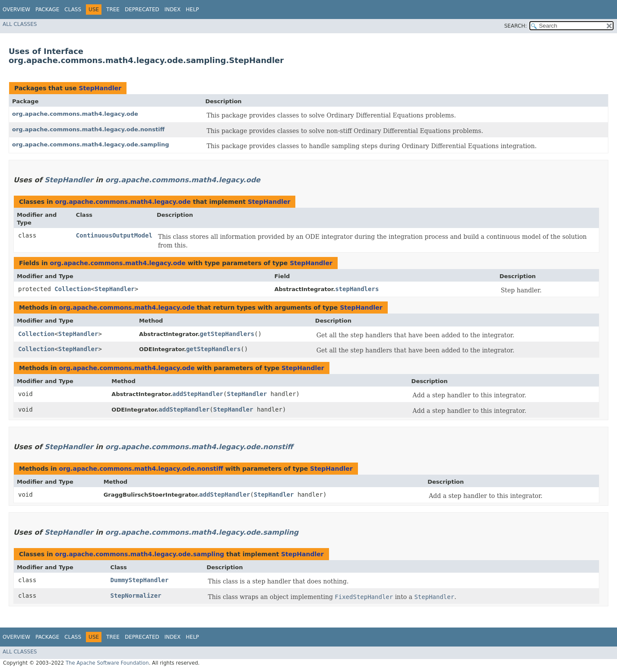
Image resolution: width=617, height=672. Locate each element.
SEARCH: (516, 26)
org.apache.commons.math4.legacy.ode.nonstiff (88, 129)
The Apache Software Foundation (107, 663)
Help (192, 10)
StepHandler (100, 88)
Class (73, 10)
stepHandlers (357, 289)
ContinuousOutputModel (114, 235)
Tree (113, 10)
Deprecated (142, 10)
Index (173, 10)
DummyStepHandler (140, 580)
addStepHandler (198, 394)
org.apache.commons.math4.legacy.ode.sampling (91, 144)
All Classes (20, 24)
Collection (73, 289)
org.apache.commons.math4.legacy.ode (75, 114)
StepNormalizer (136, 596)
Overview (16, 10)
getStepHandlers (227, 334)
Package (47, 10)
